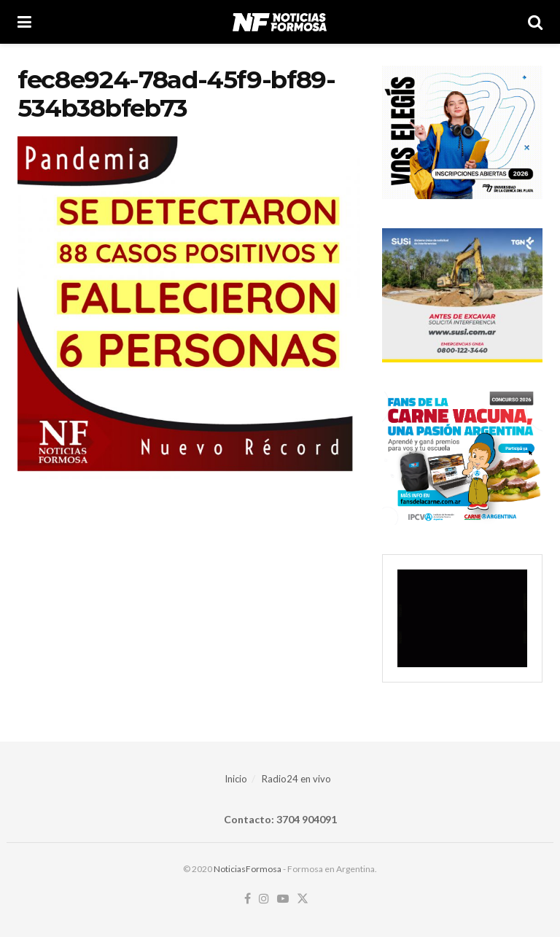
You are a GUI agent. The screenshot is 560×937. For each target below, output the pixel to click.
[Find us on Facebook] (248, 899)
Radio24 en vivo (296, 779)
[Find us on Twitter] (303, 899)
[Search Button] (535, 22)
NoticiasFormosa (248, 869)
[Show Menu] (24, 22)
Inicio (236, 779)
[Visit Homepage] (280, 22)
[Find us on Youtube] (283, 899)
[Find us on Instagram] (264, 899)
